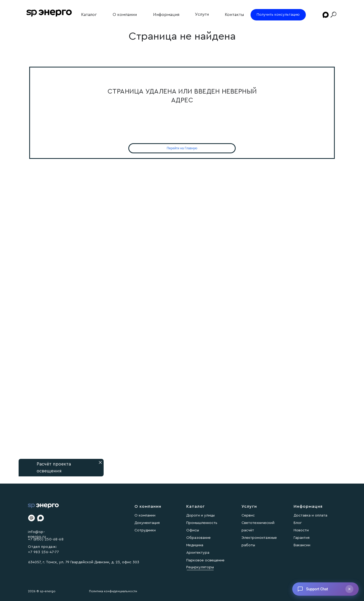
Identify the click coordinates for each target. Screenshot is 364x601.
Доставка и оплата (310, 515)
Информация (166, 15)
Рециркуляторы (200, 567)
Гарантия (302, 538)
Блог (298, 523)
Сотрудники (145, 530)
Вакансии (302, 545)
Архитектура (198, 553)
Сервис (248, 515)
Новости (301, 530)
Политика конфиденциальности (113, 591)
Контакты (234, 15)
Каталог (89, 15)
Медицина (195, 545)
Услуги (202, 14)
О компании (125, 15)
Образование (198, 538)
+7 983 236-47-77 (43, 552)
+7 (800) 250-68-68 (46, 539)
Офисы (193, 530)
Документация (147, 523)
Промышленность (202, 523)
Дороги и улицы (200, 515)
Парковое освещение (205, 560)
